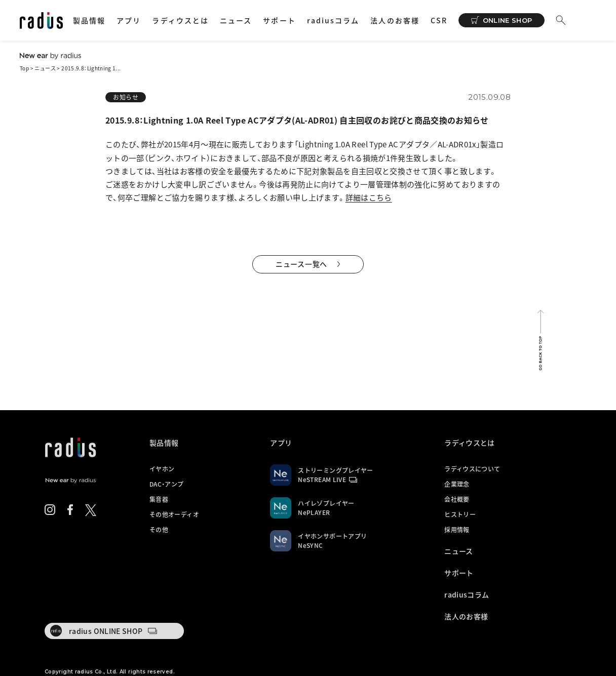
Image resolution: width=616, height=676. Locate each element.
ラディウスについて (472, 469)
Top (24, 68)
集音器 (159, 499)
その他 (159, 530)
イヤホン (162, 469)
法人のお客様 (395, 20)
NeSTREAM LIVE (322, 480)
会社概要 (457, 499)
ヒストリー (460, 514)
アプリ (129, 20)
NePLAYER (314, 512)
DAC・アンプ (167, 484)
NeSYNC (310, 545)
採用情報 (457, 530)
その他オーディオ (174, 514)
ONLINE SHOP (508, 20)
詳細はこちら (369, 197)
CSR (439, 20)
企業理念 (457, 484)
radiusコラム (333, 20)
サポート (279, 20)
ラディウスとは (180, 20)
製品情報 (89, 20)
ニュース (236, 20)
